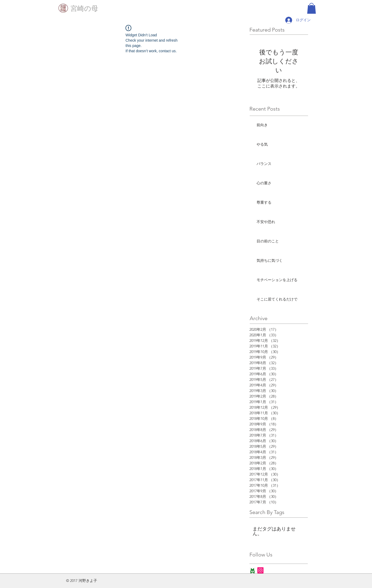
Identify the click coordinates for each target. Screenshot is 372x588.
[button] (312, 8)
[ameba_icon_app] (252, 570)
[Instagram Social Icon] (260, 570)
